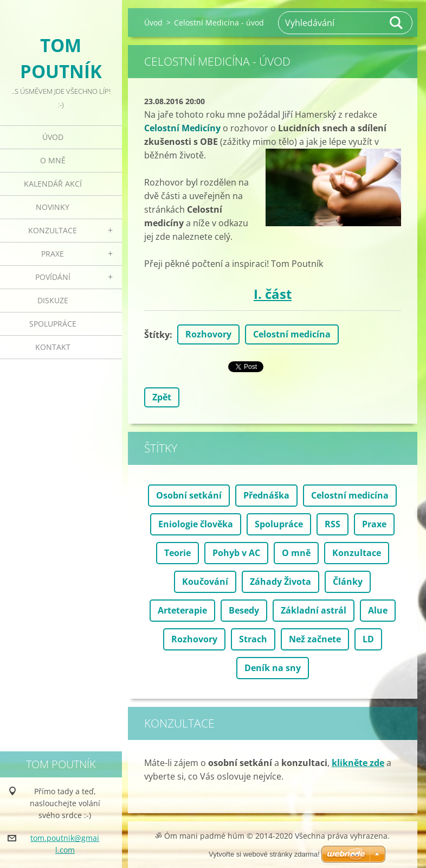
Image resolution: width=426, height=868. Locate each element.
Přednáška (266, 495)
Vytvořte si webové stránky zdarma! (264, 854)
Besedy (244, 610)
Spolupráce (53, 324)
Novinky (53, 207)
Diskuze (53, 300)
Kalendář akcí (53, 184)
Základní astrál (314, 610)
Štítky (157, 335)
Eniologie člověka (196, 524)
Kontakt (53, 347)
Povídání (53, 277)
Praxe (53, 254)
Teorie (177, 553)
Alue (378, 610)
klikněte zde (358, 763)
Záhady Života (280, 582)
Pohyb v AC (236, 553)
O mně (53, 160)
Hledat (397, 23)
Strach (253, 639)
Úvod (53, 137)
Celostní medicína (292, 334)
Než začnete (315, 639)
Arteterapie (182, 610)
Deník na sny (273, 668)
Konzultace (53, 230)
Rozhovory (208, 334)
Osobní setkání (189, 495)
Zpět (162, 397)
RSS (333, 524)
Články (348, 582)
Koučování (205, 582)
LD (368, 639)
